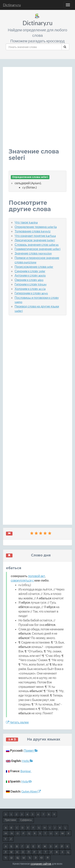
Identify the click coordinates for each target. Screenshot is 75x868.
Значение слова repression (33, 253)
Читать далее (17, 722)
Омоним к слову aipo (29, 280)
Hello (27, 761)
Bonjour (26, 771)
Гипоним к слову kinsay (31, 284)
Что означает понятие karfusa (35, 236)
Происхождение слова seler (34, 267)
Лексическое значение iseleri (35, 240)
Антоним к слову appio (30, 275)
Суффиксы (26, 820)
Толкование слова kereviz (33, 231)
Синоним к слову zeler (30, 271)
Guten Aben (31, 791)
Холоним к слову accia (30, 289)
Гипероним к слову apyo (31, 293)
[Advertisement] (37, 111)
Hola (27, 781)
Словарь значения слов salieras (37, 245)
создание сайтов (41, 864)
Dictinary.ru (12, 5)
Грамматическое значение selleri (37, 249)
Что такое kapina (26, 222)
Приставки (10, 820)
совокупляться (21, 580)
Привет (31, 750)
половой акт (37, 576)
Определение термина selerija (36, 227)
